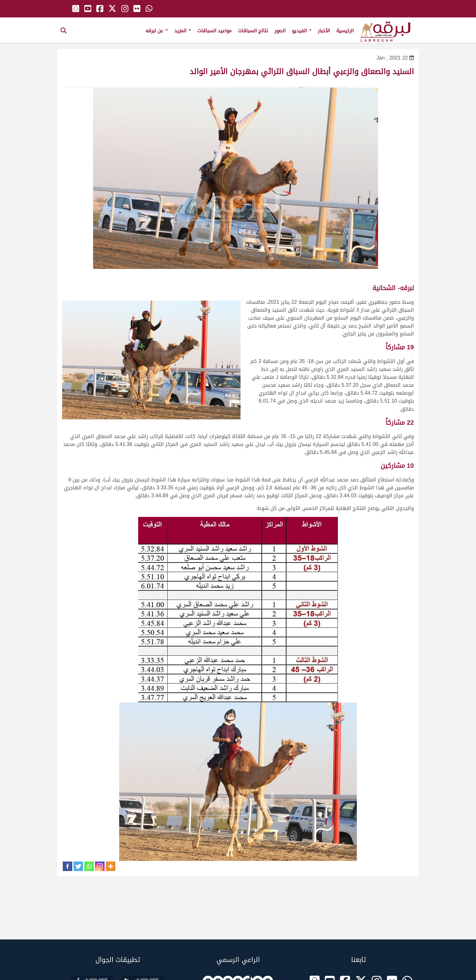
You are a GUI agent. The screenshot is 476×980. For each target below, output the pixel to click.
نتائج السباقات (253, 31)
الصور (280, 31)
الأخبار (324, 31)
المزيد (183, 31)
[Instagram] (100, 866)
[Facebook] (68, 866)
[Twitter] (78, 866)
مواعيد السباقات (215, 31)
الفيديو (302, 31)
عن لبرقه (157, 31)
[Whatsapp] (89, 866)
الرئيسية (345, 31)
